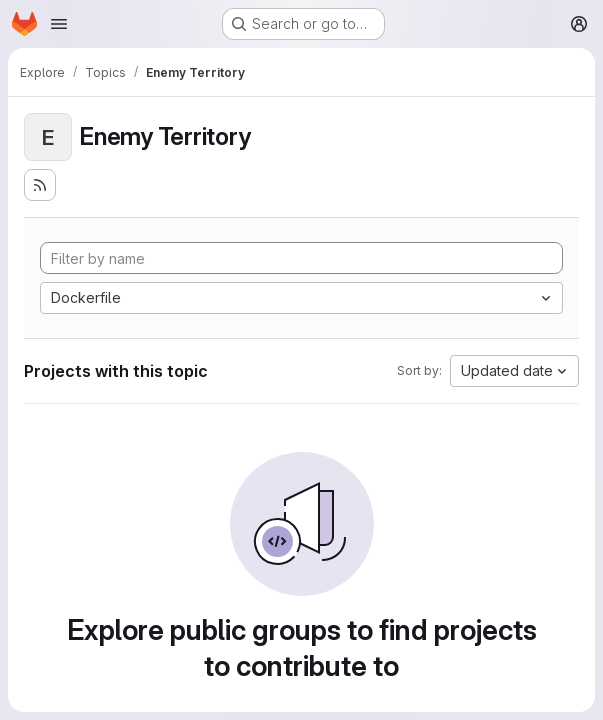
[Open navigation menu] (59, 24)
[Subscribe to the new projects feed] (40, 185)
